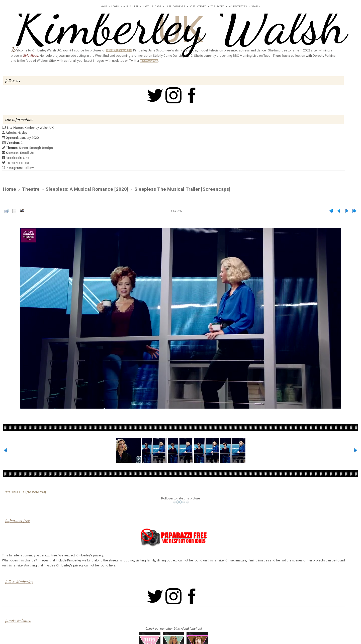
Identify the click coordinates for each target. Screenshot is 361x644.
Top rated (217, 7)
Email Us (27, 153)
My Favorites (238, 7)
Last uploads (152, 7)
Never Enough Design (36, 148)
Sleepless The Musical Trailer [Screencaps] (182, 189)
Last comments (175, 7)
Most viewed (198, 7)
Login (115, 7)
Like (26, 158)
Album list (131, 7)
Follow (24, 163)
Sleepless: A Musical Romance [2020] (87, 189)
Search (256, 7)
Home (104, 7)
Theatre (31, 189)
